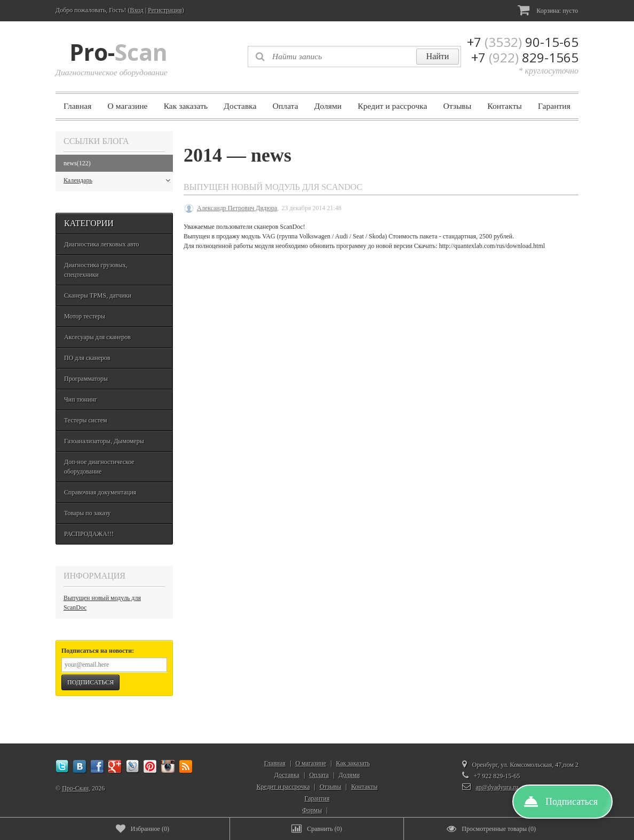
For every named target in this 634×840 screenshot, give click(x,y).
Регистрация (165, 10)
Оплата (286, 106)
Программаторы (86, 379)
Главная (77, 106)
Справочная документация (100, 492)
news (77, 163)
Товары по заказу (87, 513)
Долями (328, 106)
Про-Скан (75, 788)
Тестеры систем (86, 420)
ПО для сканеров (87, 358)
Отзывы (457, 106)
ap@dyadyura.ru (497, 787)
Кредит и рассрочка (392, 106)
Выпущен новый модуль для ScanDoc (102, 603)
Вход (137, 10)
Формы (312, 810)
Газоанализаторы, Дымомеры (104, 441)
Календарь (117, 180)
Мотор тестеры (85, 316)
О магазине (128, 106)
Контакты (504, 106)
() (142, 829)
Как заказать (186, 106)
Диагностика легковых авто (102, 244)
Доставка (240, 106)
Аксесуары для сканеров (97, 337)
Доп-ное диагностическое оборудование (99, 467)
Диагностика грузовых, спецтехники (96, 270)
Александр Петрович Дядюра (237, 208)
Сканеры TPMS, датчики (98, 295)
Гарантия (554, 106)
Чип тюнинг (81, 399)
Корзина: (548, 10)
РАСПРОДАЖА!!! (89, 534)
